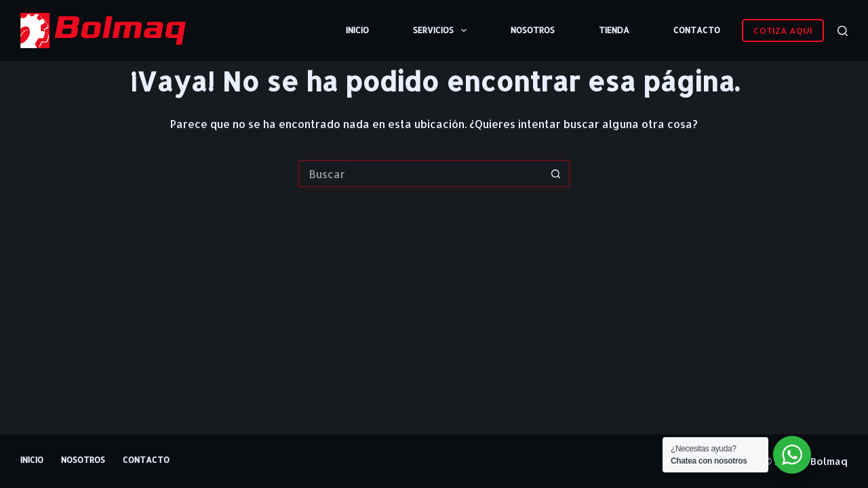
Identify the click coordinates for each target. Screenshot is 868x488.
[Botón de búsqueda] (556, 174)
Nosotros (533, 30)
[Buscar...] (420, 174)
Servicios (442, 30)
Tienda (614, 30)
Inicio (357, 30)
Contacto (697, 30)
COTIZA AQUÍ (783, 30)
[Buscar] (843, 31)
